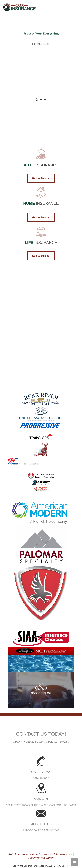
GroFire (66, 866)
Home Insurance (41, 854)
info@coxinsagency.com (41, 831)
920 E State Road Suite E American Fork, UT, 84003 (41, 805)
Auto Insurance (18, 854)
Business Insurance (41, 858)
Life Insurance (63, 854)
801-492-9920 (41, 778)
